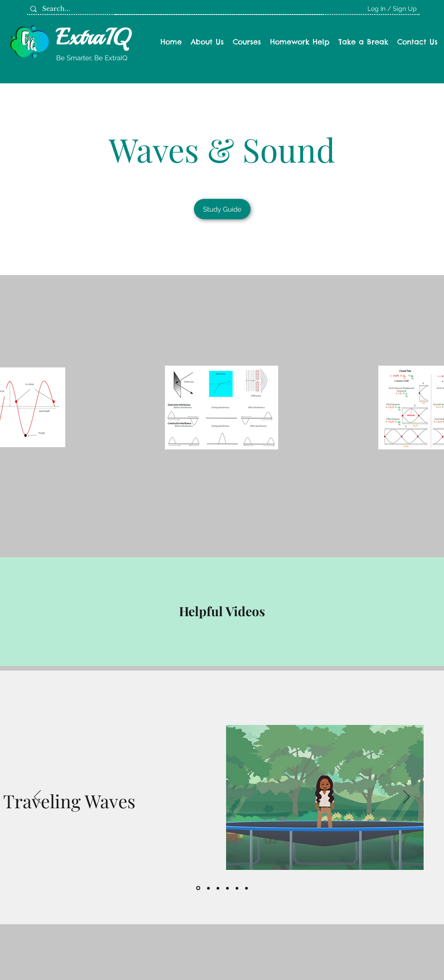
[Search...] (70, 9)
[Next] (407, 797)
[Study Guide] (222, 209)
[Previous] (37, 797)
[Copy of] (246, 888)
